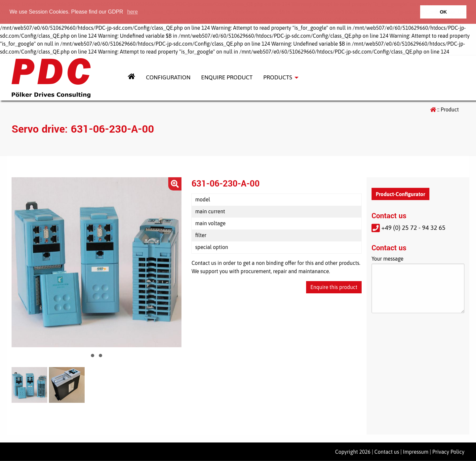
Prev (20, 262)
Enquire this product (334, 287)
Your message (388, 259)
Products (278, 77)
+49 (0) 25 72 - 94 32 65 (409, 228)
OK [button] (443, 12)
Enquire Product (227, 77)
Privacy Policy (448, 452)
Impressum (416, 452)
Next (173, 262)
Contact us (387, 452)
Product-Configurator (401, 194)
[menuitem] (132, 78)
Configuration (168, 77)
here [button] (133, 12)
